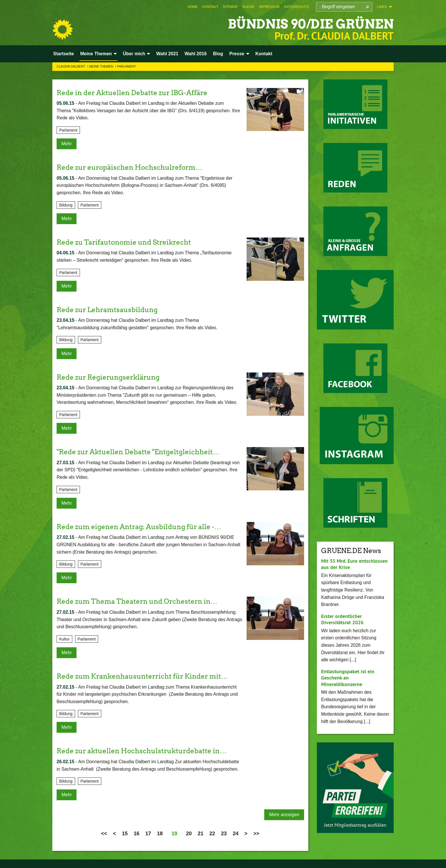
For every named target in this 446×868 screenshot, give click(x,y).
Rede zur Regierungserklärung (108, 377)
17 (148, 834)
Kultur (64, 639)
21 (201, 834)
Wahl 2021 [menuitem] (167, 54)
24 (236, 834)
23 (224, 834)
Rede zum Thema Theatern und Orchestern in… (137, 601)
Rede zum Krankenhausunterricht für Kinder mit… (142, 676)
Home (193, 7)
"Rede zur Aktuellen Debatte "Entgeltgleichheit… (138, 452)
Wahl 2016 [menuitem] (196, 54)
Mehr (67, 144)
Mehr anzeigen (284, 815)
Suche (248, 7)
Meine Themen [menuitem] (96, 54)
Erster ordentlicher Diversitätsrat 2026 (342, 619)
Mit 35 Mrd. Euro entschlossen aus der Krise (354, 564)
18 (160, 834)
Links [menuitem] (382, 7)
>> (256, 834)
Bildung (66, 205)
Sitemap (230, 7)
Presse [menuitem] (237, 54)
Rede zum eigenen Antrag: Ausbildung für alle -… (139, 527)
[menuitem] (193, 7)
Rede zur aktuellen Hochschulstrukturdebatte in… (142, 751)
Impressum (269, 7)
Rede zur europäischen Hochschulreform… (129, 167)
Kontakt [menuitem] (264, 54)
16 (137, 834)
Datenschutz (297, 7)
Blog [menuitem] (218, 54)
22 (212, 834)
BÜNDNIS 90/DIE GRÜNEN (311, 24)
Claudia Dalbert (71, 66)
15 (125, 834)
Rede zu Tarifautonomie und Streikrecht (124, 242)
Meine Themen (102, 66)
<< (104, 834)
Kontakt (210, 7)
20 (189, 834)
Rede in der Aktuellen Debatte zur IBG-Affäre (132, 93)
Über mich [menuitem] (134, 54)
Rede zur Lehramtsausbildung (107, 310)
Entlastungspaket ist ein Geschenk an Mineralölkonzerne (348, 678)
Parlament (127, 66)
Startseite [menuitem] (64, 54)
